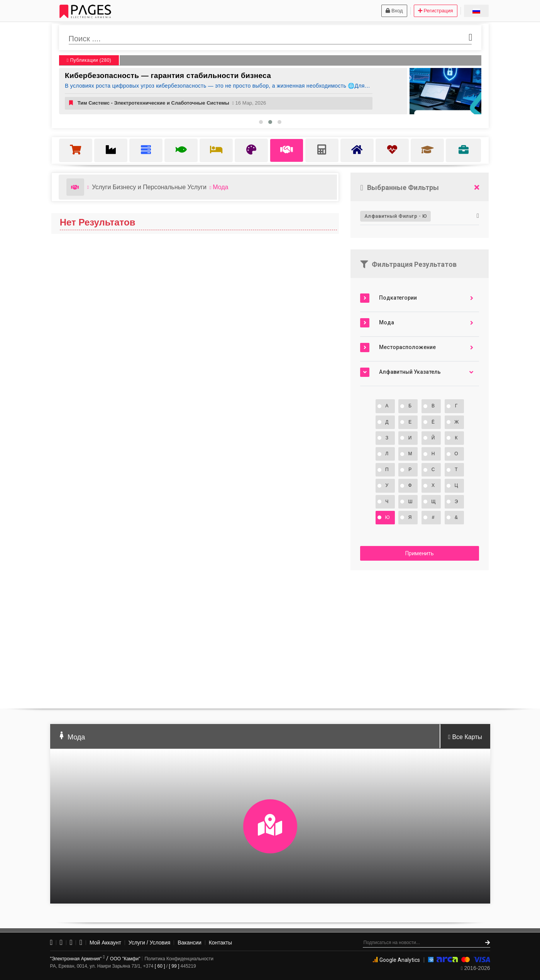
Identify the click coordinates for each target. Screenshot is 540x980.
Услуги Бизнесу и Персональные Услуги (149, 187)
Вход (394, 11)
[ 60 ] (160, 966)
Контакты (220, 943)
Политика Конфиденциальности (179, 959)
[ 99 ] (174, 966)
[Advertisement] (420, 636)
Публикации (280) (89, 60)
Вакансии (190, 943)
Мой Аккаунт (105, 943)
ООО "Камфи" (125, 959)
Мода (220, 187)
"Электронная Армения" (78, 959)
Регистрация (436, 11)
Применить (420, 553)
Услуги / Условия (150, 943)
